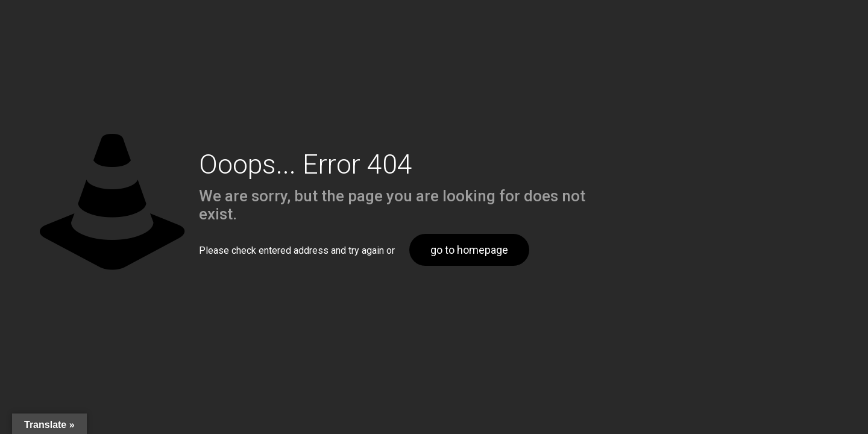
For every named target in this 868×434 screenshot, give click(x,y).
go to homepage (469, 250)
